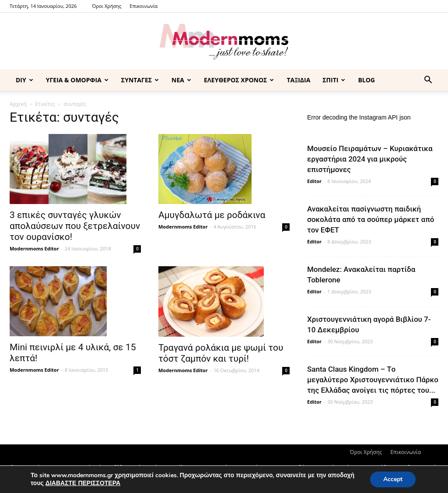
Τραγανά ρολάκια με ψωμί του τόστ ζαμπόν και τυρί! (221, 353)
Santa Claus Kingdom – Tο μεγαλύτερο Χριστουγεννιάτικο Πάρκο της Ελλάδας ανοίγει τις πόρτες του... (373, 380)
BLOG (366, 80)
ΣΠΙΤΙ (334, 80)
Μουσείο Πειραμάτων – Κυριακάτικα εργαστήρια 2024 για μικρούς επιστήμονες (370, 159)
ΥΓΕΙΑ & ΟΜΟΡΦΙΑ (77, 80)
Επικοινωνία (143, 6)
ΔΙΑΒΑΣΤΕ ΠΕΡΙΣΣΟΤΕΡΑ (83, 483)
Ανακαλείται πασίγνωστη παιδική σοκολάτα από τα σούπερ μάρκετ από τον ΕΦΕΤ (371, 219)
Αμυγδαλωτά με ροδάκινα (212, 215)
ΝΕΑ (181, 80)
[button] (428, 81)
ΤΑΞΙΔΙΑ (298, 80)
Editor (314, 181)
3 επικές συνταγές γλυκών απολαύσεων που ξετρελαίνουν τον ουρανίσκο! (75, 226)
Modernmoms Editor (34, 248)
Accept (393, 479)
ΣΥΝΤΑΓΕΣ (140, 80)
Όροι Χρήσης (107, 6)
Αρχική (18, 104)
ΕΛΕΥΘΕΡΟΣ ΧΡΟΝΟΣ (239, 80)
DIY (24, 80)
